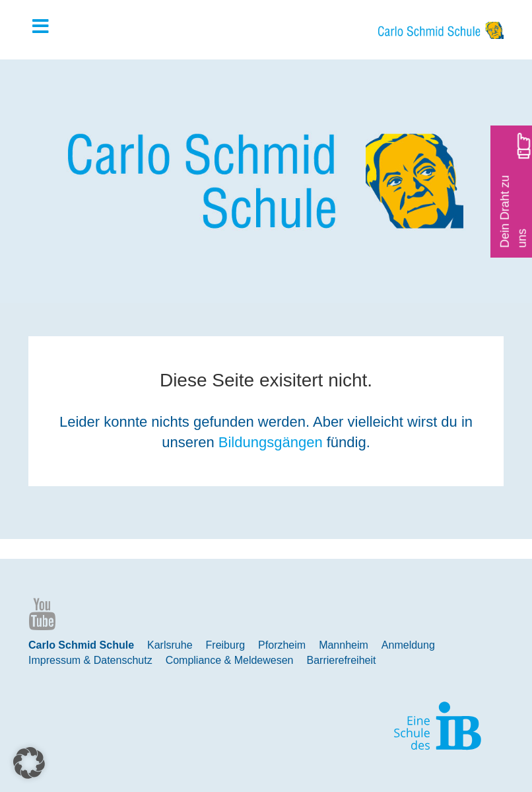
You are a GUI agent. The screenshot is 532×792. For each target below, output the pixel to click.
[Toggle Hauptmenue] (47, 27)
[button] (29, 763)
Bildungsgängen (271, 442)
